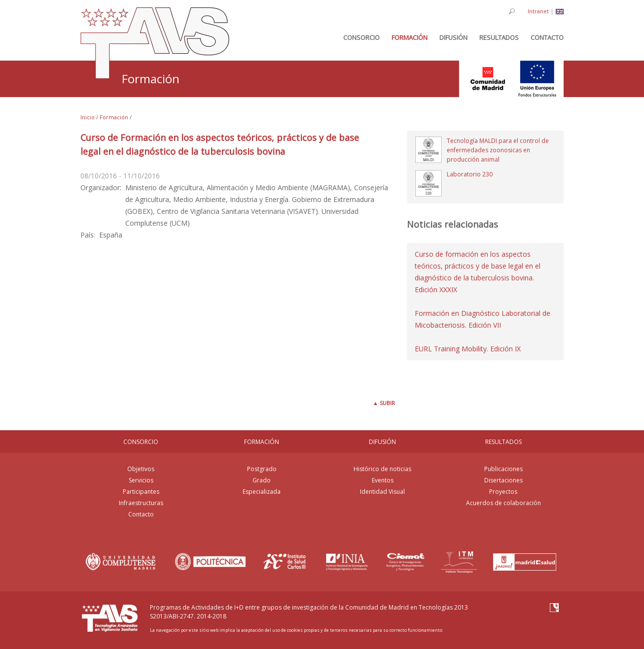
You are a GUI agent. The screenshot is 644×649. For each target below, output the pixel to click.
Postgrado (262, 469)
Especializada (262, 492)
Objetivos (141, 469)
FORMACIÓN (262, 442)
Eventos (383, 480)
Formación (114, 117)
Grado (262, 480)
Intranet (538, 11)
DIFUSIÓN (382, 442)
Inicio (88, 117)
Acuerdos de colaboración (503, 503)
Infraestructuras (141, 503)
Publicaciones (503, 469)
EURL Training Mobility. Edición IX (468, 349)
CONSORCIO (141, 442)
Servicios (141, 480)
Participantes (141, 492)
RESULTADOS (503, 442)
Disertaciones (503, 480)
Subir (384, 403)
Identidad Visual (382, 492)
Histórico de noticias (382, 469)
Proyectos (503, 492)
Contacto (141, 514)
